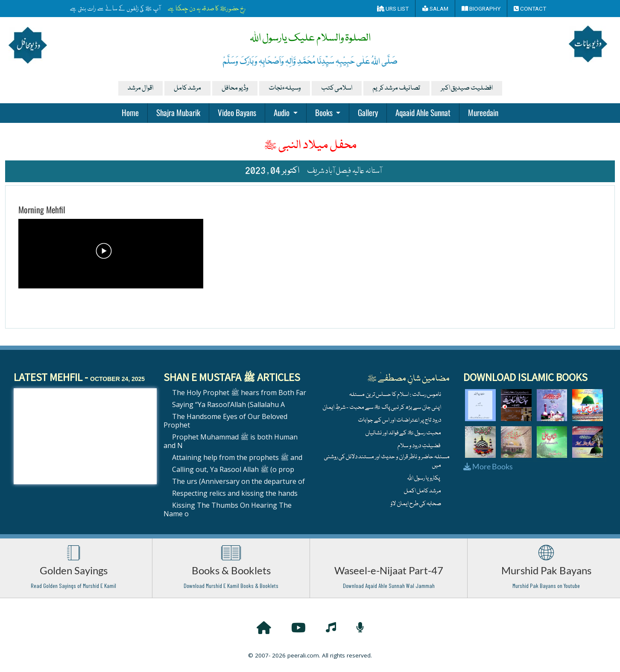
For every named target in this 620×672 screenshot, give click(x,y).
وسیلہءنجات (285, 88)
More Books (488, 466)
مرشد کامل (187, 88)
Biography (481, 9)
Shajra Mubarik (178, 112)
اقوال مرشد (140, 88)
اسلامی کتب (337, 88)
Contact (530, 9)
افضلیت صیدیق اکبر (467, 88)
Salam (435, 9)
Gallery (368, 112)
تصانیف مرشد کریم (396, 88)
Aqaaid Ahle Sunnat (423, 112)
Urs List (393, 9)
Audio (282, 112)
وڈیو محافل (235, 88)
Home (130, 112)
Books (325, 112)
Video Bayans (237, 112)
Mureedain (483, 112)
